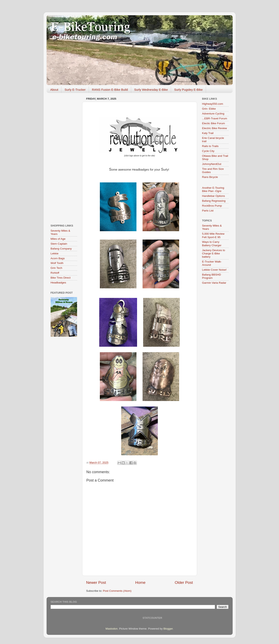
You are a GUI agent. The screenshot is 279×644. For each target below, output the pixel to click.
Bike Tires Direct (61, 278)
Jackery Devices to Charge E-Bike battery (214, 253)
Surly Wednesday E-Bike (151, 90)
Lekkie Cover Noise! (214, 270)
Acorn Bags (58, 258)
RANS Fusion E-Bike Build (110, 90)
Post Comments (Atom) (117, 591)
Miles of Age (58, 239)
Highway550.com (213, 104)
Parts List (208, 211)
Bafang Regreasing (214, 201)
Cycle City (208, 151)
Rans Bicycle (210, 177)
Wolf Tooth (57, 263)
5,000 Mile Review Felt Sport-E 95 (213, 235)
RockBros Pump (212, 206)
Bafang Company (61, 249)
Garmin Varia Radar (214, 283)
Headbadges (58, 283)
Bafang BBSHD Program (212, 276)
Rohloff (55, 273)
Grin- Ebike (209, 109)
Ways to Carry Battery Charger (212, 244)
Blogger (168, 629)
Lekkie (55, 253)
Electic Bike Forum (214, 123)
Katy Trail (208, 133)
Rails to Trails (210, 146)
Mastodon (112, 629)
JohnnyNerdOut (212, 164)
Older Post (184, 582)
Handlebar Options (214, 196)
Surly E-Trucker (75, 90)
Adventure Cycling (213, 114)
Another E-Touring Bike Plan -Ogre (213, 189)
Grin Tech (57, 268)
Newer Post (96, 582)
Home (140, 582)
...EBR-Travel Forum (215, 118)
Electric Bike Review (215, 128)
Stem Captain (59, 244)
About (54, 90)
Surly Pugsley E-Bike (188, 90)
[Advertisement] (64, 157)
